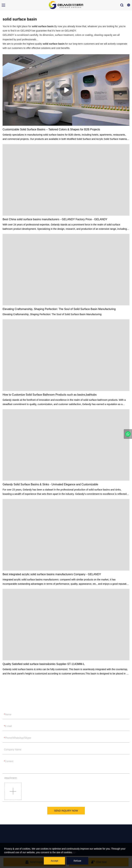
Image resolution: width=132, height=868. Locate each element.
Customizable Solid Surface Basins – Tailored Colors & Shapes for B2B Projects (51, 129)
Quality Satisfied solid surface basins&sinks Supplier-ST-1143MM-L (44, 664)
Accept (54, 861)
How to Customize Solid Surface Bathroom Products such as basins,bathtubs (50, 395)
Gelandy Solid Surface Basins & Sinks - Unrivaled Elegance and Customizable (50, 484)
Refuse (77, 861)
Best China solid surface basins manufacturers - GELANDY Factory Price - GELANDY (55, 219)
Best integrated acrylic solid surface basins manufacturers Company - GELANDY (52, 574)
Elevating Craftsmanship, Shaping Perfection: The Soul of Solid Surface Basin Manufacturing (59, 309)
